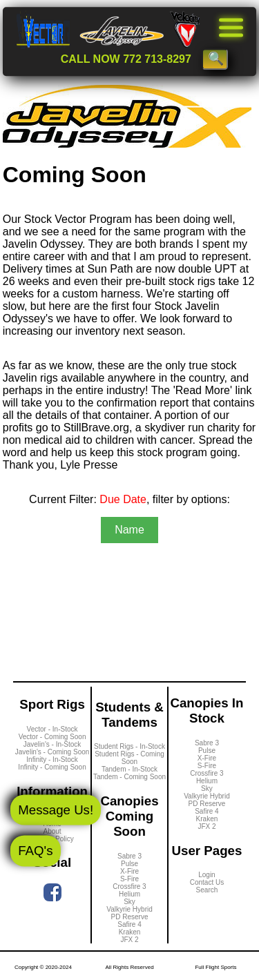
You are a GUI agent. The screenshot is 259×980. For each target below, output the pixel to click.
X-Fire (129, 871)
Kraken (130, 932)
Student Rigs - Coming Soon (129, 758)
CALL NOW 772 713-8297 (126, 59)
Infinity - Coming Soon (52, 767)
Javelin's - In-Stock (52, 744)
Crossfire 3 (129, 886)
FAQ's (35, 851)
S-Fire (129, 879)
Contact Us (207, 882)
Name (129, 530)
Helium (129, 894)
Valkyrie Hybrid (129, 909)
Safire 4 (129, 924)
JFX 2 (129, 940)
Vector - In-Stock (52, 729)
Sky (129, 902)
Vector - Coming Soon (52, 737)
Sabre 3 (129, 856)
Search (207, 890)
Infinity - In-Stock (52, 759)
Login (207, 875)
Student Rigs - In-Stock (129, 746)
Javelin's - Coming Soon (52, 752)
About (52, 831)
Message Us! (56, 809)
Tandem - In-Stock (129, 769)
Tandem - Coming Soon (129, 777)
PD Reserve (130, 917)
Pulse (129, 864)
